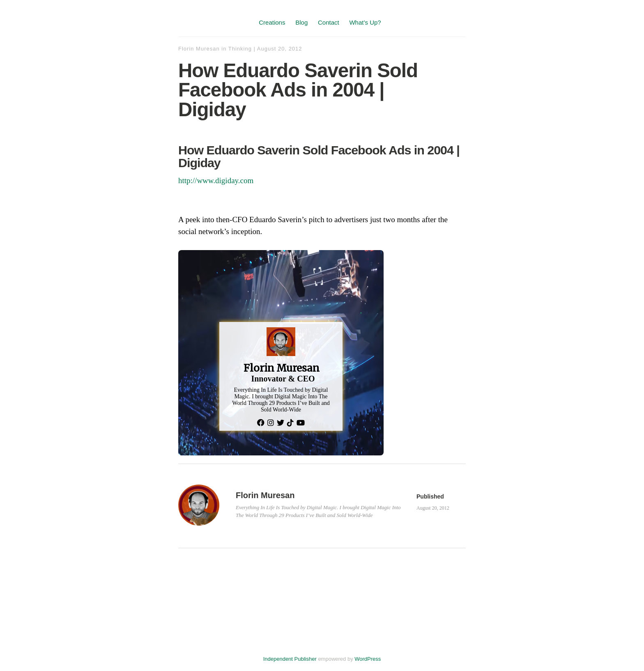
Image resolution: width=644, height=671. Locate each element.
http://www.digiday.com (216, 180)
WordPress (368, 659)
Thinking (240, 49)
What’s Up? (365, 22)
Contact (329, 22)
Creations (272, 22)
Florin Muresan (199, 49)
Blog (301, 22)
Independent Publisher (290, 659)
